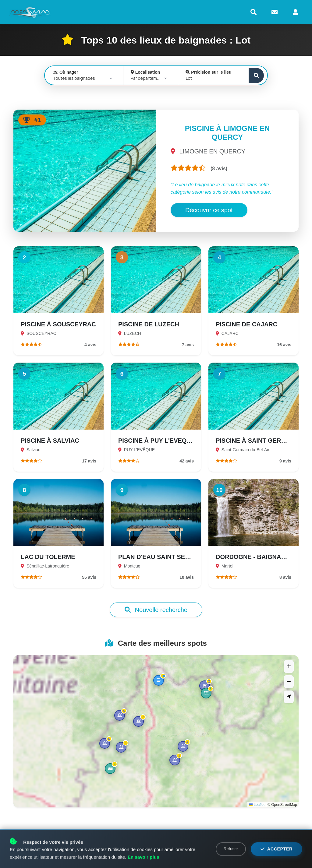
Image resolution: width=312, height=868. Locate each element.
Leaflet (257, 805)
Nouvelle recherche (156, 610)
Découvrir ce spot (209, 210)
